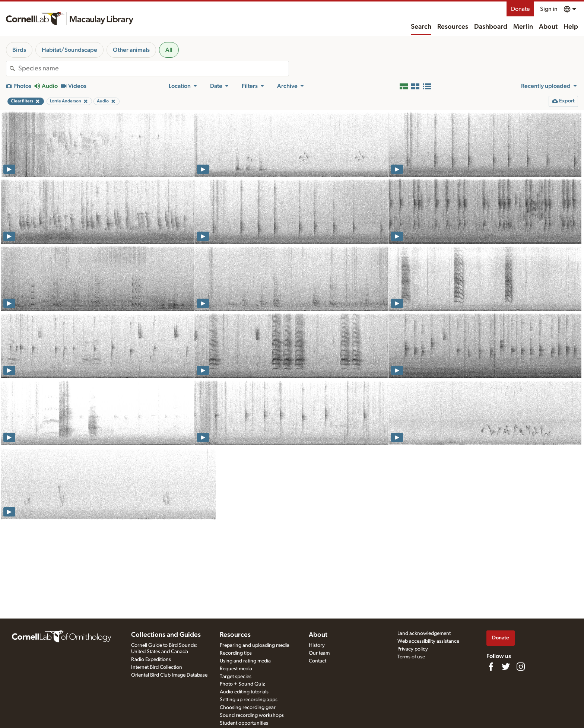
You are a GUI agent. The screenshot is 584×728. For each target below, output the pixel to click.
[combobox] (153, 69)
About (548, 27)
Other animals (131, 50)
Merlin (523, 27)
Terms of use (411, 657)
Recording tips (236, 653)
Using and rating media (245, 661)
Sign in (549, 9)
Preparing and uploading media (255, 645)
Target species (236, 677)
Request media (236, 669)
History (317, 645)
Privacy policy (413, 649)
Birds (19, 50)
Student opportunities (244, 723)
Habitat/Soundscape (69, 50)
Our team (319, 653)
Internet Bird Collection (157, 667)
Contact (318, 661)
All (169, 50)
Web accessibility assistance (428, 641)
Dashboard (491, 27)
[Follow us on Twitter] (506, 667)
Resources (453, 27)
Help (571, 27)
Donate (520, 9)
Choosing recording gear (248, 708)
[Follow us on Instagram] (521, 667)
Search (421, 27)
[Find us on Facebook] (491, 667)
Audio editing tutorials (244, 692)
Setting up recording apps (249, 700)
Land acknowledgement (424, 633)
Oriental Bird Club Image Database (169, 675)
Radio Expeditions (151, 659)
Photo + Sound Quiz (242, 684)
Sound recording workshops (252, 715)
